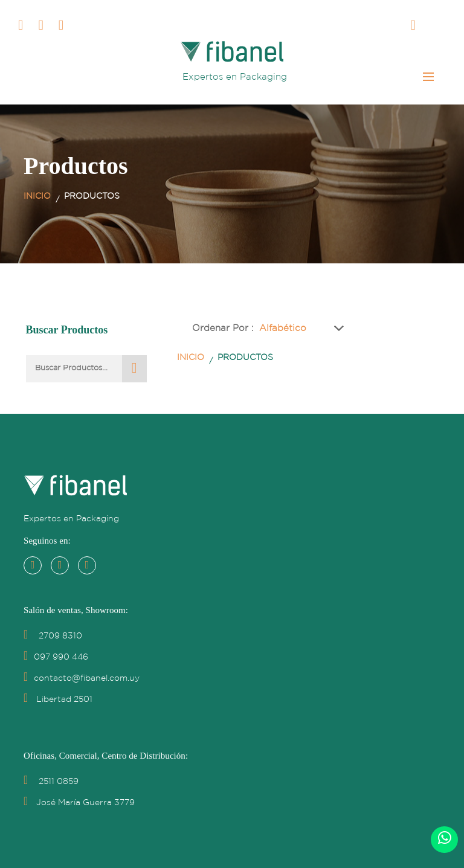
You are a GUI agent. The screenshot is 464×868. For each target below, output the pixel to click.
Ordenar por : (223, 328)
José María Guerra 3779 (79, 803)
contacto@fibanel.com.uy (82, 678)
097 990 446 (56, 657)
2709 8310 (53, 636)
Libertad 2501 (58, 699)
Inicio (37, 196)
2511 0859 (51, 782)
